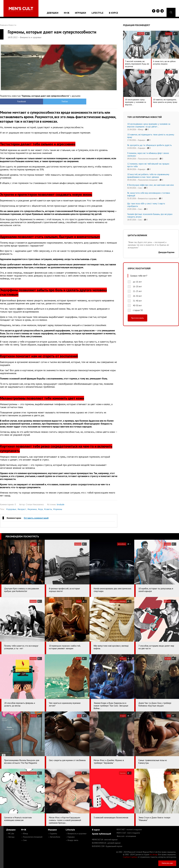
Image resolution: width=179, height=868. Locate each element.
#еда (40, 509)
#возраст (22, 509)
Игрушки (80, 13)
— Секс (24, 840)
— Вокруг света (72, 840)
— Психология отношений (32, 837)
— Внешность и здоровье (76, 834)
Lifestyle (97, 13)
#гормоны (58, 509)
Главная (3, 25)
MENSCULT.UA (105, 840)
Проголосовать (137, 318)
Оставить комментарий (36, 518)
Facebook (15, 101)
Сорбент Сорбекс (130, 857)
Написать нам (167, 863)
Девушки (53, 13)
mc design (154, 855)
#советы (48, 509)
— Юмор (25, 834)
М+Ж (67, 13)
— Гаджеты (53, 834)
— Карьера (70, 837)
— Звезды (10, 837)
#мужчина (32, 509)
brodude (61, 504)
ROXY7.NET (129, 830)
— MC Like (10, 834)
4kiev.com (126, 836)
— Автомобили (54, 837)
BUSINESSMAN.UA (106, 843)
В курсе (113, 13)
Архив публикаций (102, 834)
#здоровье (11, 509)
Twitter (44, 101)
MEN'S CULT (128, 833)
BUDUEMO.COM (107, 846)
